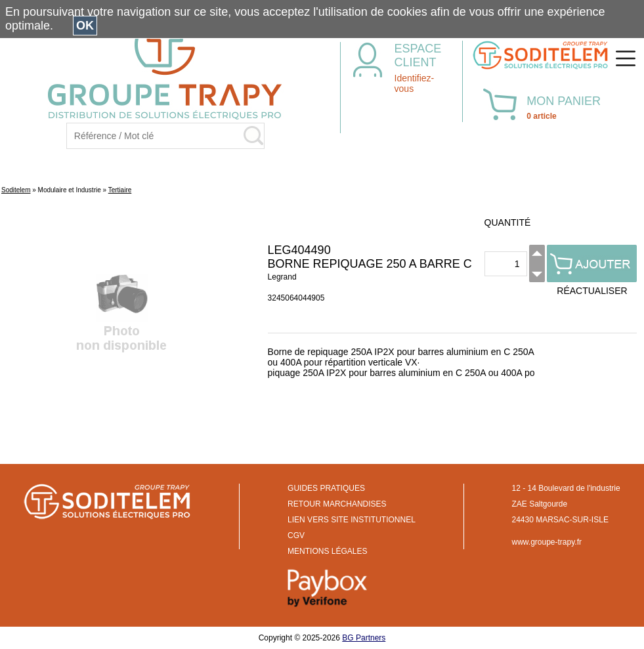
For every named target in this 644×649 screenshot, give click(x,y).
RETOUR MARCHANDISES (337, 504)
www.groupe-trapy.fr (547, 542)
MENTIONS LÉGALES (327, 551)
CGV (296, 535)
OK (85, 26)
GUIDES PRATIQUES (326, 488)
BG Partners (364, 638)
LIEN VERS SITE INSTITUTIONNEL (352, 520)
